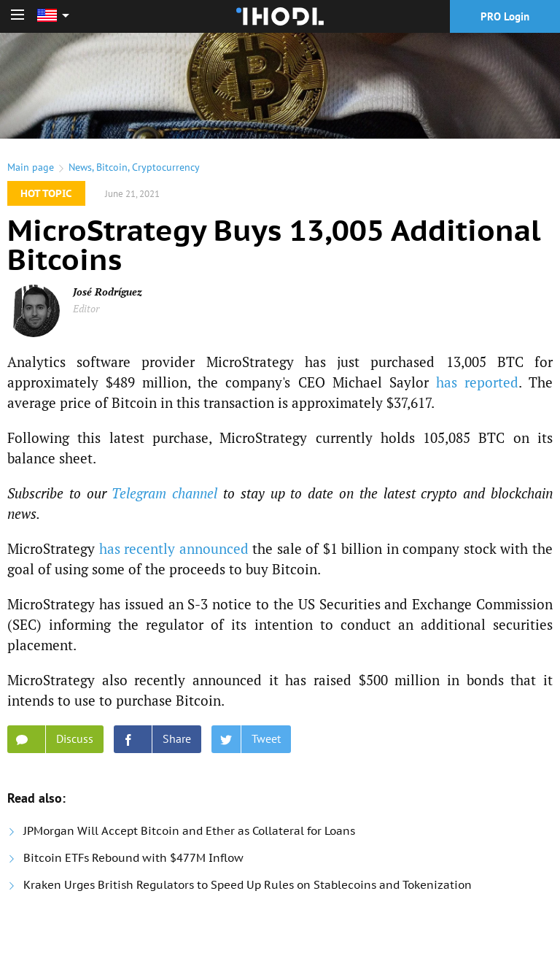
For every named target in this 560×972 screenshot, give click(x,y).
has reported (477, 382)
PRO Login (505, 16)
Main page (31, 167)
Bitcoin (112, 167)
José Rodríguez (108, 292)
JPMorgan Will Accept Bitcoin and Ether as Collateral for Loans (189, 831)
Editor (86, 308)
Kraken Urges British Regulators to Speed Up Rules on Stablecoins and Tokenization (248, 885)
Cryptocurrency (166, 167)
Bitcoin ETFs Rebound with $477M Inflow (133, 858)
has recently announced (174, 548)
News (80, 167)
